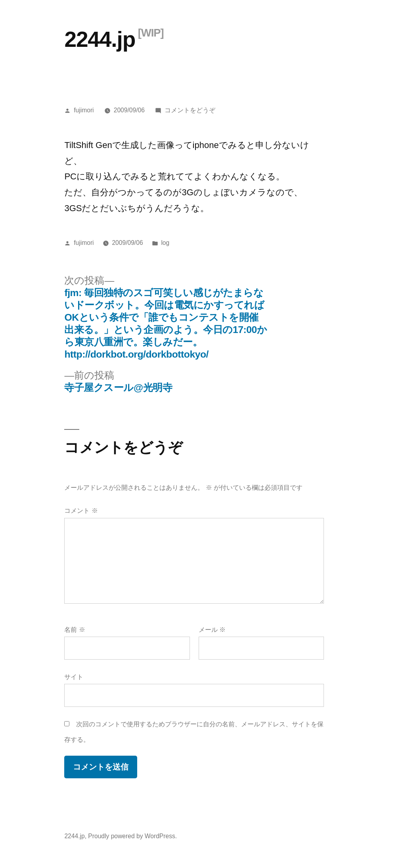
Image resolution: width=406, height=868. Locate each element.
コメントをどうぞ (190, 110)
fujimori (84, 110)
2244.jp (100, 39)
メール (212, 630)
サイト (74, 677)
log (165, 243)
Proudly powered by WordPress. (132, 836)
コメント (81, 511)
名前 (75, 630)
